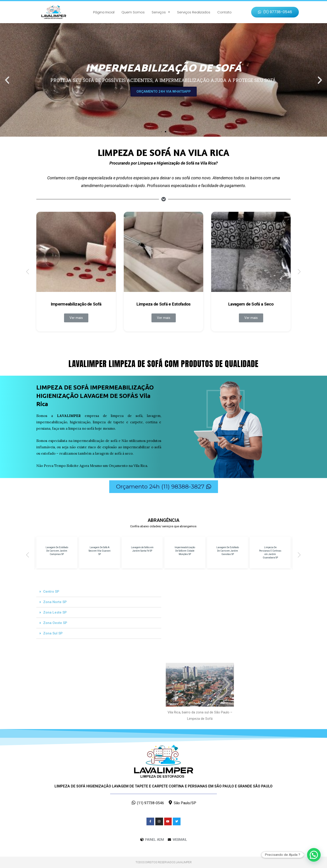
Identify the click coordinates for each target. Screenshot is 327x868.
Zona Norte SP (55, 602)
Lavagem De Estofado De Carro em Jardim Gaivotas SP (228, 551)
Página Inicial (104, 12)
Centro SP (51, 592)
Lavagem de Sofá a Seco (251, 304)
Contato (224, 12)
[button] (275, 12)
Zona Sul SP (53, 633)
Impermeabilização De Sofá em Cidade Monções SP (185, 551)
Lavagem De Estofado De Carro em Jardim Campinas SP (57, 551)
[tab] (99, 592)
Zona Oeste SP (55, 623)
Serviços (161, 12)
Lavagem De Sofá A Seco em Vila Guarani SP (100, 551)
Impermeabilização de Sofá (76, 304)
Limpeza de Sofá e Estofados (163, 304)
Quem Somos (133, 12)
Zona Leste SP (55, 612)
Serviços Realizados (194, 12)
